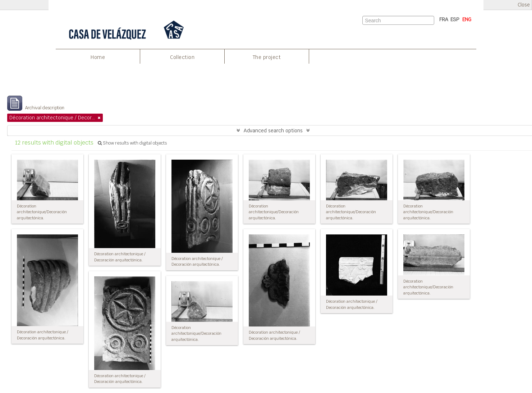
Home (98, 57)
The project (267, 57)
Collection (182, 57)
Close (524, 5)
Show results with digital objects (132, 143)
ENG (467, 19)
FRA (444, 19)
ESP (455, 19)
